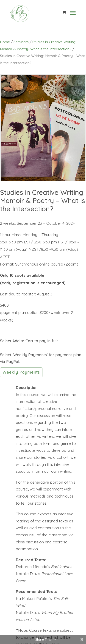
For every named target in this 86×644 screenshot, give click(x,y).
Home (5, 42)
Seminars (21, 42)
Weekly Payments (21, 372)
